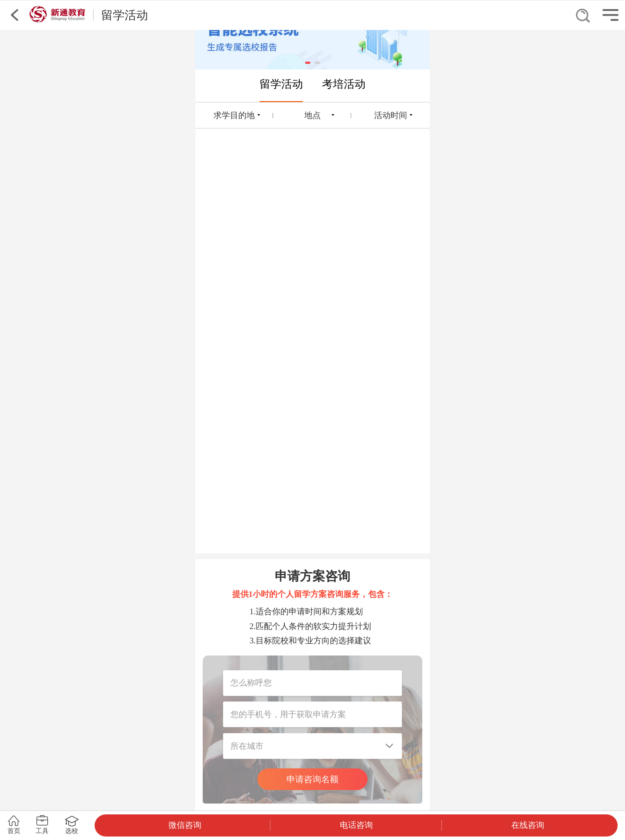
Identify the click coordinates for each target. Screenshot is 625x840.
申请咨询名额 (312, 779)
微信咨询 (185, 825)
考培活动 (344, 84)
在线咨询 (528, 825)
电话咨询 (356, 825)
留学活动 (281, 84)
